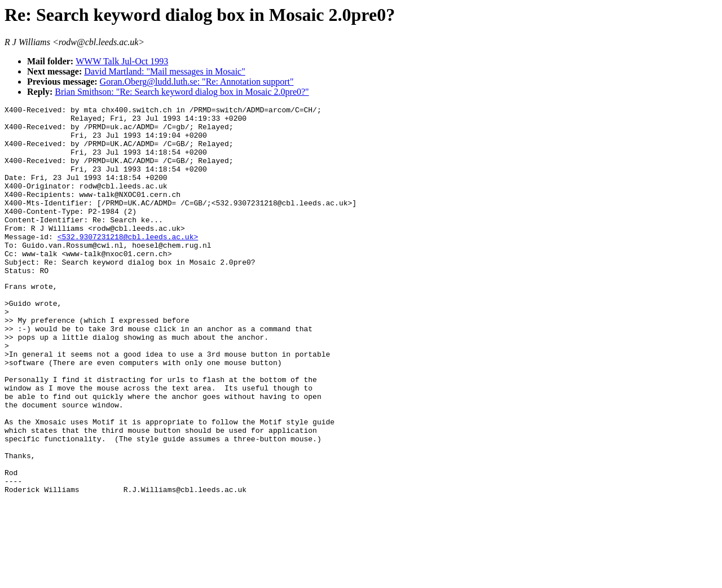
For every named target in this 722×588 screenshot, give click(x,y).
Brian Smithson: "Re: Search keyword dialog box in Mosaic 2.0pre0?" (182, 92)
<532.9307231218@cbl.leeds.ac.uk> (128, 264)
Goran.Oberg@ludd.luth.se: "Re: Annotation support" (197, 82)
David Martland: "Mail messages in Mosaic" (164, 71)
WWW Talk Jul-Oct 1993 (122, 61)
